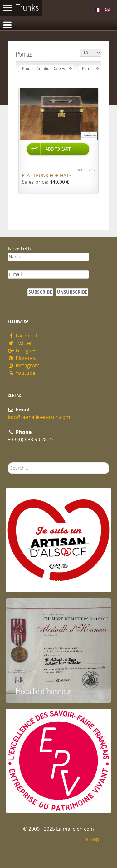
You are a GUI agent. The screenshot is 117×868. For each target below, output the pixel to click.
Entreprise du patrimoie (50, 801)
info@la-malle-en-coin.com (39, 417)
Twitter (20, 343)
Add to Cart (58, 149)
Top (91, 840)
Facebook (23, 336)
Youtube (22, 373)
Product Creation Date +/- (44, 69)
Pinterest (22, 358)
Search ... (8, 463)
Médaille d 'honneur (44, 691)
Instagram (24, 366)
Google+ (22, 351)
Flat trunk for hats (46, 176)
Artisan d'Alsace (38, 580)
